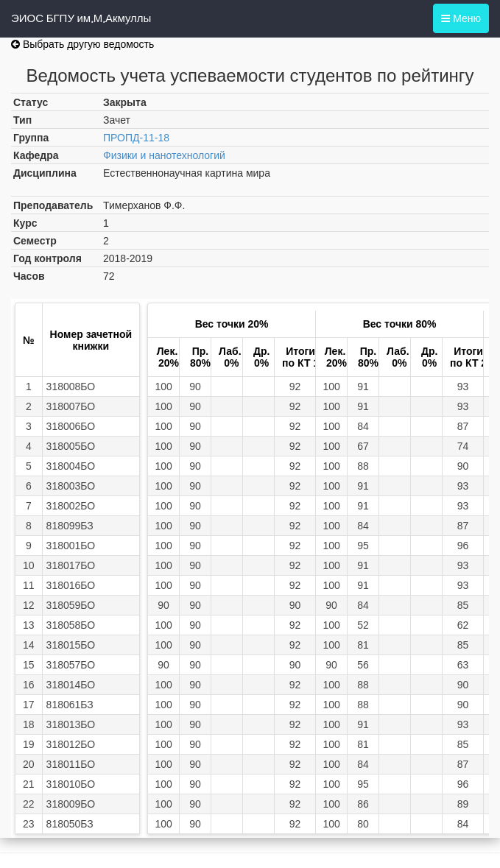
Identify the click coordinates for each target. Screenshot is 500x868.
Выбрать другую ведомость (82, 44)
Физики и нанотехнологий (164, 155)
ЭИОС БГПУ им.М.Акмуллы (81, 18)
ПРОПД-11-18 (136, 138)
